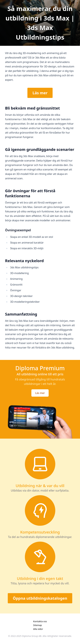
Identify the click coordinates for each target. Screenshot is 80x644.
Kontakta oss (40, 621)
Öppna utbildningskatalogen (40, 598)
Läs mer (40, 93)
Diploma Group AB (32, 636)
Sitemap (37, 625)
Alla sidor (38, 629)
